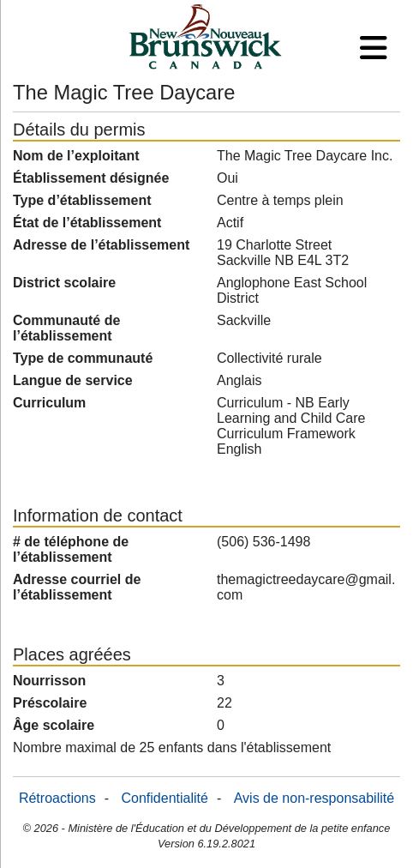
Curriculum (49, 403)
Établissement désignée (91, 178)
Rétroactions (57, 798)
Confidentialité (165, 798)
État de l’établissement (87, 223)
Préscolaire (50, 703)
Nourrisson (49, 681)
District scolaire (64, 283)
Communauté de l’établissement (66, 328)
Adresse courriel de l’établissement (77, 587)
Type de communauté (83, 358)
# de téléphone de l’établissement (71, 549)
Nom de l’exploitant (76, 156)
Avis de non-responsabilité (314, 798)
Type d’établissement (82, 200)
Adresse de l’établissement (101, 245)
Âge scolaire (54, 725)
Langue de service (73, 380)
